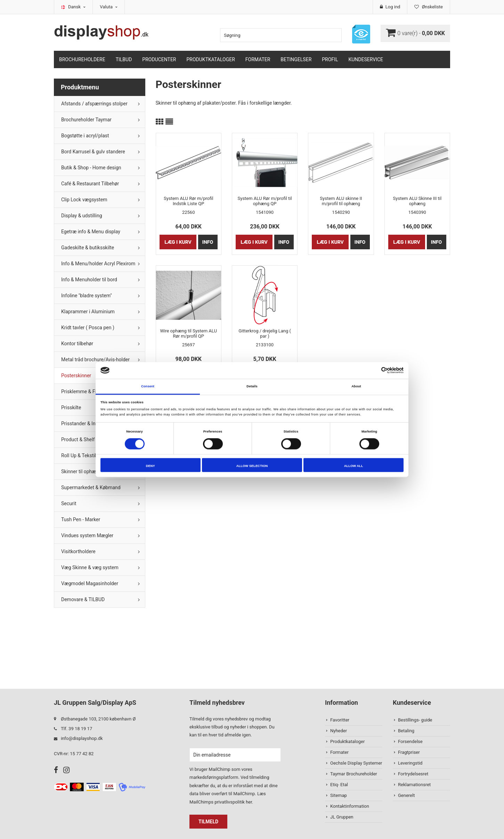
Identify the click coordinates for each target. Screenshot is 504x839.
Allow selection (252, 466)
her (249, 802)
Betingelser (296, 59)
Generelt (406, 795)
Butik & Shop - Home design (91, 168)
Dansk (77, 7)
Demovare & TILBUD (83, 599)
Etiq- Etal (339, 785)
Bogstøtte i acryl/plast (85, 136)
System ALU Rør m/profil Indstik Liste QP (188, 201)
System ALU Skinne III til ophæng (417, 201)
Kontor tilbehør (77, 344)
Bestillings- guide (415, 720)
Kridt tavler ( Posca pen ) (88, 328)
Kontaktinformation (350, 806)
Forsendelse (410, 741)
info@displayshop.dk (82, 738)
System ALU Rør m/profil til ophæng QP (265, 201)
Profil (330, 59)
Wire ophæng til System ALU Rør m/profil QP (188, 333)
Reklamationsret (414, 785)
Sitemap (339, 795)
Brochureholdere (82, 59)
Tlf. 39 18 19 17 (76, 729)
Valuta (109, 7)
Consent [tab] (148, 386)
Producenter (159, 59)
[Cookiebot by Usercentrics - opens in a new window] (373, 370)
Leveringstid (410, 763)
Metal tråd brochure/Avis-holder (95, 360)
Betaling (406, 731)
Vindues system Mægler (87, 535)
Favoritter (340, 720)
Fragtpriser (409, 752)
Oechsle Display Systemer (356, 763)
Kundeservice (366, 59)
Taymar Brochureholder (354, 774)
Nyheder (339, 731)
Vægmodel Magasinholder (90, 583)
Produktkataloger (211, 59)
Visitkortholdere (78, 551)
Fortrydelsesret (413, 774)
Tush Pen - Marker (81, 519)
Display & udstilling (82, 216)
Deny (151, 466)
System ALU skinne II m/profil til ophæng (341, 201)
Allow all (354, 466)
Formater (258, 59)
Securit (69, 503)
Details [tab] (252, 386)
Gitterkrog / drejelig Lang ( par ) (265, 333)
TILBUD (124, 59)
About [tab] (356, 386)
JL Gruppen (342, 817)
